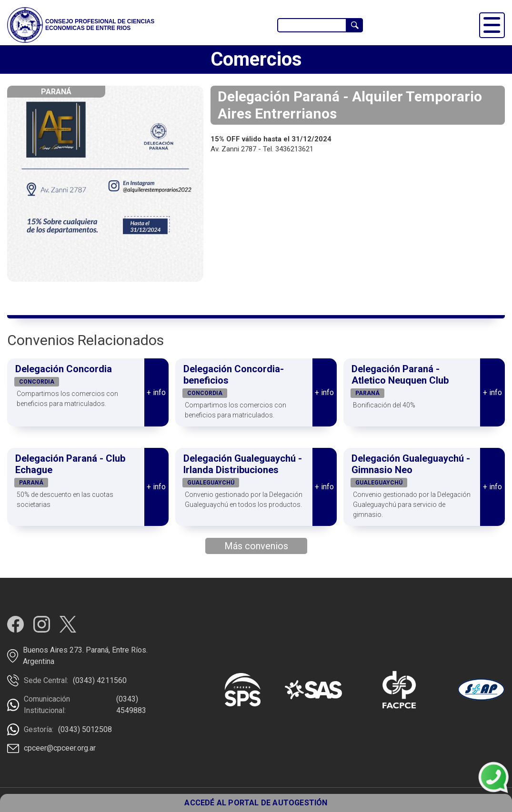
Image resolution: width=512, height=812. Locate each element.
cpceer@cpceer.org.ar (60, 748)
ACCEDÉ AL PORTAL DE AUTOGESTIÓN (256, 803)
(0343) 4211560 (100, 680)
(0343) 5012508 (85, 729)
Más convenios (256, 546)
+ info (156, 392)
